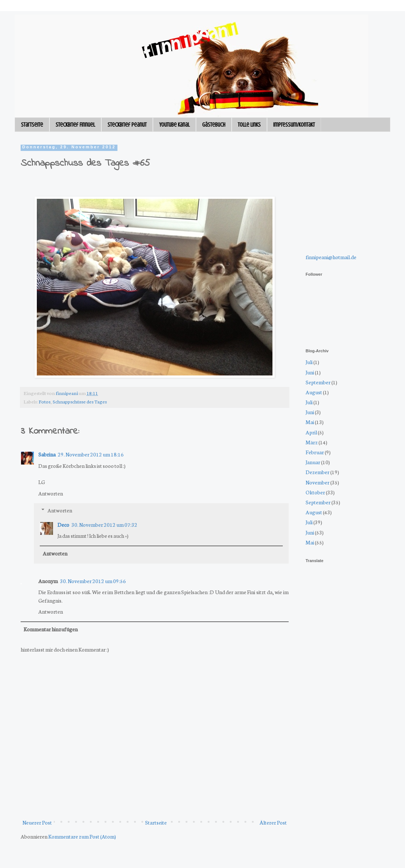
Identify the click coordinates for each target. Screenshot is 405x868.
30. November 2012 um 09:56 (93, 581)
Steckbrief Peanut (127, 125)
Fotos (45, 401)
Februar (315, 452)
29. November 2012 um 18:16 (91, 454)
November (318, 482)
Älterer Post (273, 822)
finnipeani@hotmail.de (331, 257)
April (311, 432)
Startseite (32, 125)
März (312, 442)
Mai (310, 422)
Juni (310, 372)
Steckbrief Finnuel (75, 125)
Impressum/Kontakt (294, 125)
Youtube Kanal (174, 125)
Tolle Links (249, 125)
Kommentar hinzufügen (51, 629)
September (318, 382)
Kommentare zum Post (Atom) (82, 836)
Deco (63, 525)
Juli (309, 362)
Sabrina (47, 454)
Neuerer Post (37, 822)
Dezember (318, 472)
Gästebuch (214, 125)
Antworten (51, 493)
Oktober (315, 492)
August (314, 392)
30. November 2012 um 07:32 (104, 525)
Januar (313, 462)
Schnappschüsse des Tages (80, 401)
